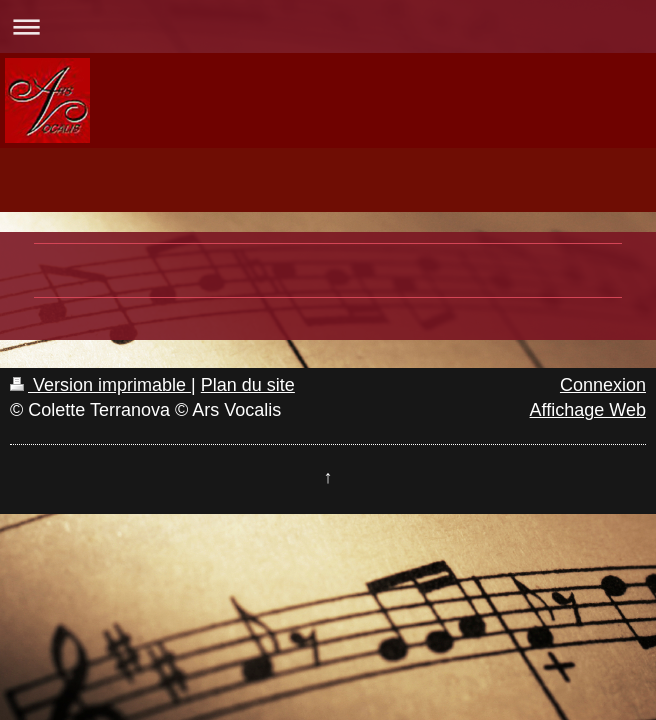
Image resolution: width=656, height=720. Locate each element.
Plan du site (248, 385)
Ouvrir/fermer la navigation (328, 26)
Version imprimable (100, 385)
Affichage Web (588, 410)
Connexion (603, 385)
